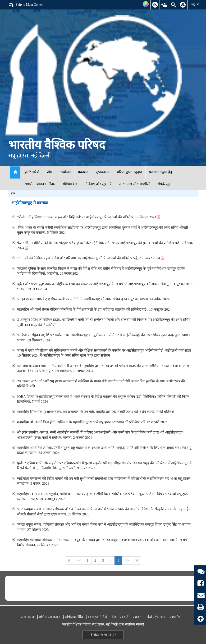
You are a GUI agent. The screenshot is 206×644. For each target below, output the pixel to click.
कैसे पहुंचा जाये (156, 617)
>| (136, 560)
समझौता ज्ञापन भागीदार (40, 184)
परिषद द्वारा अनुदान (129, 172)
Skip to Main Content (26, 5)
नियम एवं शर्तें (120, 617)
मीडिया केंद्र (70, 184)
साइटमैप (175, 617)
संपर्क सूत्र (164, 184)
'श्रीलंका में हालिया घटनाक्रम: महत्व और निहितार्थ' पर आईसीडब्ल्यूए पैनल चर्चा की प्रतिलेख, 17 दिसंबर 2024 (89, 217)
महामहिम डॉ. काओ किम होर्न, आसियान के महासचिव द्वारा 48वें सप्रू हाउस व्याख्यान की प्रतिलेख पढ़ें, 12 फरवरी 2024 (92, 422)
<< (79, 560)
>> (127, 560)
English (194, 4)
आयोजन (65, 172)
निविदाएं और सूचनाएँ (98, 184)
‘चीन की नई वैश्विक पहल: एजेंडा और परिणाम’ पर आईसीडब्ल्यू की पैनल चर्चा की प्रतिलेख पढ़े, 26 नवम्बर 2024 (90, 258)
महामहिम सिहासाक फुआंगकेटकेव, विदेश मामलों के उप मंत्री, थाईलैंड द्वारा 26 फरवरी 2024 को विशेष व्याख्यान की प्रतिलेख (96, 412)
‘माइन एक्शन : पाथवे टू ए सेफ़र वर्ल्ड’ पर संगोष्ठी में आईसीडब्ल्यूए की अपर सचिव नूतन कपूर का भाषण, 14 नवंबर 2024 (93, 299)
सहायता (138, 617)
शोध (49, 172)
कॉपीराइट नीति (74, 617)
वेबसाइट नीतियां (98, 617)
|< (69, 560)
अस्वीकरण (27, 617)
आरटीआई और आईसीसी (135, 184)
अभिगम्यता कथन (49, 617)
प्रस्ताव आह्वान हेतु (161, 172)
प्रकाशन (83, 172)
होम (13, 193)
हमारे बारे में (32, 172)
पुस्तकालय (103, 172)
